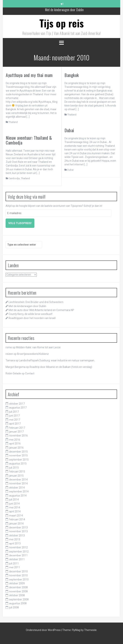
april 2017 (15, 424)
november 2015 (18, 455)
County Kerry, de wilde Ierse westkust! (30, 314)
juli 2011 (14, 563)
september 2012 (19, 552)
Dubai (69, 130)
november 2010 (18, 575)
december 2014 (18, 480)
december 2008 (18, 587)
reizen (9, 354)
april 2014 (15, 511)
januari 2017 (16, 432)
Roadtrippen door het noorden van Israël (32, 318)
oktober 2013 (17, 535)
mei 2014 (15, 508)
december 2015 (18, 452)
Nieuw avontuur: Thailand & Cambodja (29, 140)
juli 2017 (14, 412)
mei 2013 (15, 539)
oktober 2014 (17, 488)
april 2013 (15, 544)
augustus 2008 (18, 603)
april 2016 (15, 444)
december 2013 (18, 527)
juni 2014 (14, 504)
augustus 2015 (18, 464)
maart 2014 (16, 516)
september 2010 (19, 579)
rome (9, 347)
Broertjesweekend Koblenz (33, 354)
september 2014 (19, 491)
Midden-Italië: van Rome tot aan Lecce (38, 347)
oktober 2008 (17, 595)
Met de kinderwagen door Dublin (64, 11)
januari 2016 (16, 448)
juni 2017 (14, 416)
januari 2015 (16, 476)
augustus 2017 (18, 408)
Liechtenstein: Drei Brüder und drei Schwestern (36, 302)
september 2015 (19, 460)
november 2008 (18, 591)
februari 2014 (17, 519)
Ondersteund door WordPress (43, 630)
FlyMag (76, 630)
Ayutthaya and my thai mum (29, 75)
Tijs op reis (62, 23)
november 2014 (18, 483)
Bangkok (72, 75)
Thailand (13, 122)
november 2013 (18, 531)
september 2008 (19, 599)
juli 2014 (14, 500)
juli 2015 (14, 468)
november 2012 (18, 547)
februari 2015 (17, 472)
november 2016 (18, 436)
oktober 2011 (17, 559)
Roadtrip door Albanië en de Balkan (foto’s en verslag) (61, 367)
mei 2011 (15, 567)
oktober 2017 (17, 404)
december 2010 (18, 571)
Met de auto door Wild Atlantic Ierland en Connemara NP (41, 310)
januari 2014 (16, 524)
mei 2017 (15, 420)
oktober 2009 (17, 583)
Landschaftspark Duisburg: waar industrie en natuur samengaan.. (57, 360)
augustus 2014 (18, 496)
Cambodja (14, 178)
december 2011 (18, 555)
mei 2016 (15, 440)
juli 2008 (14, 607)
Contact (30, 373)
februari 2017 (17, 428)
